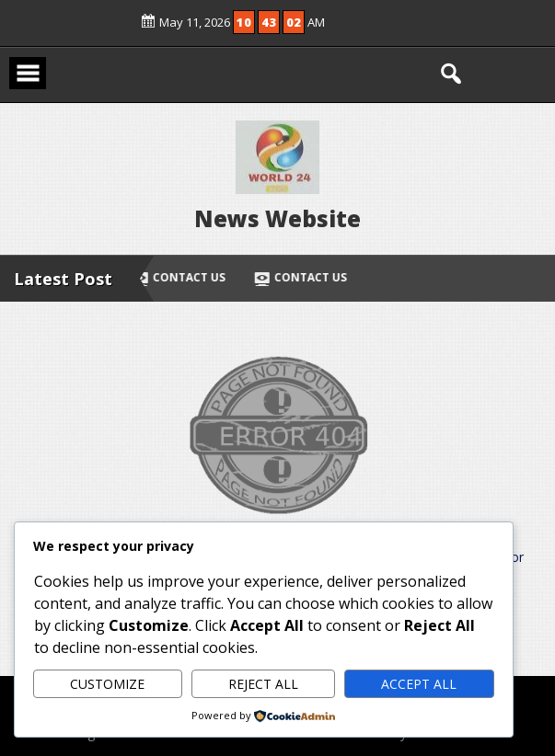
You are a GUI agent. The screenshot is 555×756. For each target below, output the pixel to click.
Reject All (263, 684)
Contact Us (181, 277)
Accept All (419, 684)
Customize (107, 684)
